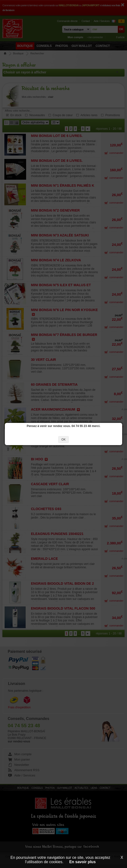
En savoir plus (82, 862)
